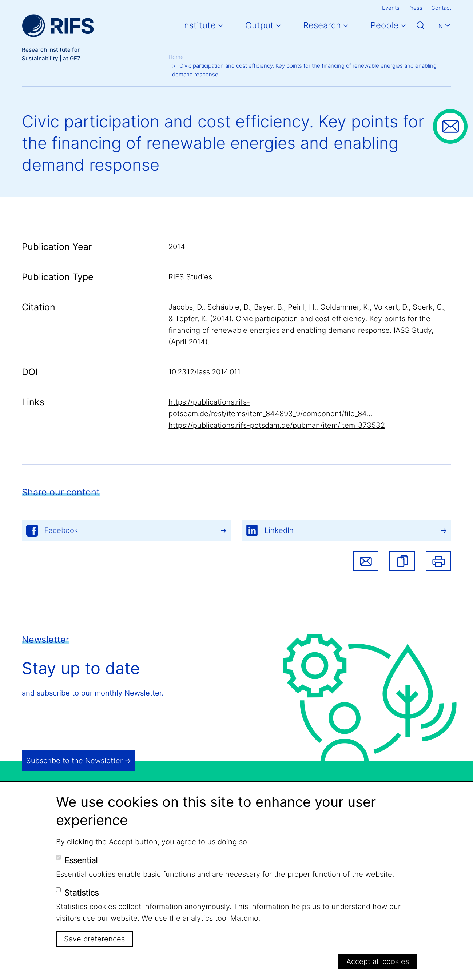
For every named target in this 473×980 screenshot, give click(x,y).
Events (391, 8)
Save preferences (94, 939)
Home (176, 57)
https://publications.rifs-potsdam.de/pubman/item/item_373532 (277, 425)
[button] (402, 561)
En (439, 26)
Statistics (82, 893)
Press (415, 8)
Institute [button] (199, 25)
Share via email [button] (366, 561)
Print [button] (438, 561)
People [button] (384, 25)
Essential (81, 860)
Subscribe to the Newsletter (74, 761)
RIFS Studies (190, 277)
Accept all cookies (378, 961)
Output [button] (259, 25)
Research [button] (322, 25)
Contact (441, 8)
